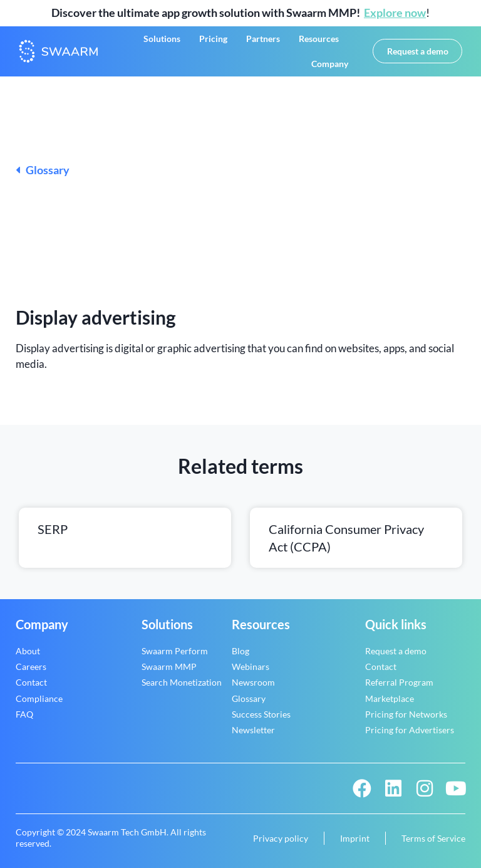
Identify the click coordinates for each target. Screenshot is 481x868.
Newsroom (253, 682)
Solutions (162, 39)
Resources (319, 39)
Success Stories (261, 714)
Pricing (213, 39)
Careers (31, 667)
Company (330, 64)
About (28, 651)
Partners (263, 39)
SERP (53, 529)
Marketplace (390, 698)
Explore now (395, 13)
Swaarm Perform (175, 651)
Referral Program (399, 682)
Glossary (43, 170)
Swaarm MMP (169, 667)
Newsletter (253, 730)
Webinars (251, 667)
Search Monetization (182, 682)
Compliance (39, 698)
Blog (240, 651)
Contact (31, 682)
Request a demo (396, 651)
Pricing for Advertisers (410, 730)
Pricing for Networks (406, 714)
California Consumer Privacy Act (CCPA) (346, 538)
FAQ (24, 714)
